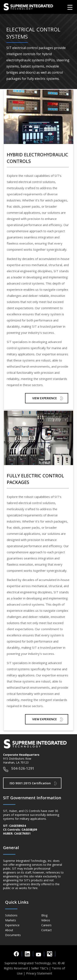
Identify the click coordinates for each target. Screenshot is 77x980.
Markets (11, 920)
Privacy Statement (39, 973)
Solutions (11, 915)
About (9, 930)
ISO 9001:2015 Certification (30, 783)
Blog (44, 915)
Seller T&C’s (40, 968)
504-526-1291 (23, 768)
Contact (47, 930)
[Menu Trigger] (70, 7)
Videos (46, 920)
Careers (46, 925)
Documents (13, 935)
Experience (12, 925)
